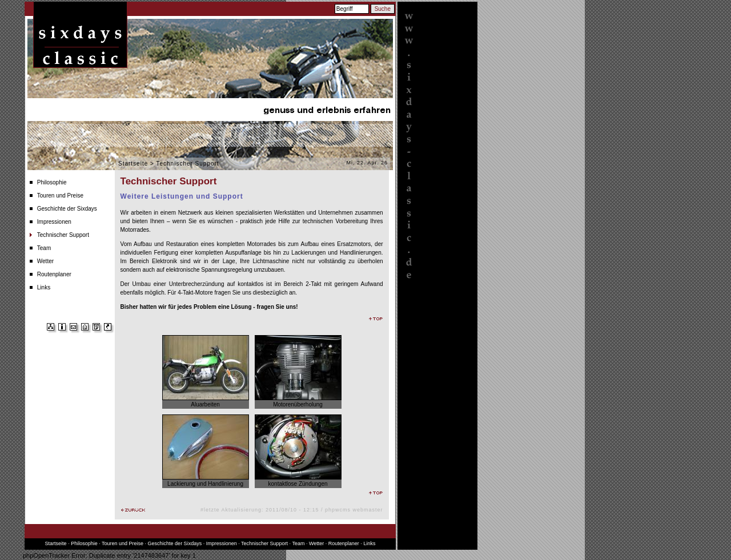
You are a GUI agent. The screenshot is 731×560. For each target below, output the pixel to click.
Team (44, 248)
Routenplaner (54, 274)
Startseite (133, 164)
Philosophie (52, 182)
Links (44, 287)
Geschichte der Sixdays (67, 209)
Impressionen (54, 222)
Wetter (45, 261)
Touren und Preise (60, 196)
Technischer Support (63, 235)
